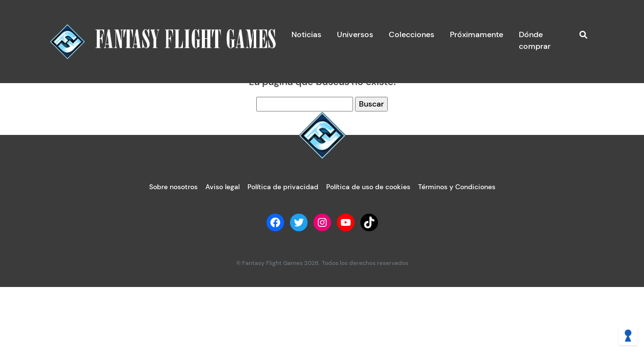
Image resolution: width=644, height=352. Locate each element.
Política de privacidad (283, 187)
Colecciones (411, 34)
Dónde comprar (535, 40)
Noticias (306, 34)
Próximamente (477, 34)
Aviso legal (222, 187)
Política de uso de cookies (368, 187)
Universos (355, 34)
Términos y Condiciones (457, 187)
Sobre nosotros (173, 187)
